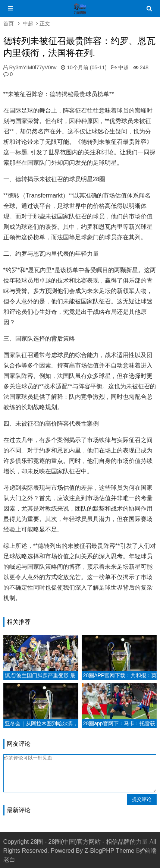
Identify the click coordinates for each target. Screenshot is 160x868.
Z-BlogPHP (99, 851)
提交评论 (142, 799)
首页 (9, 23)
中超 (28, 23)
